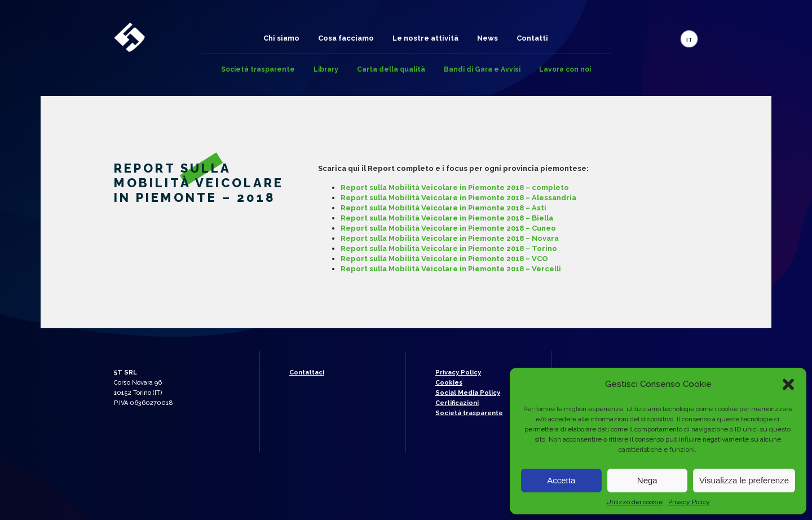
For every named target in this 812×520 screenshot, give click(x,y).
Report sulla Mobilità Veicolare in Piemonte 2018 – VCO (444, 259)
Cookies (449, 383)
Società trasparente (258, 69)
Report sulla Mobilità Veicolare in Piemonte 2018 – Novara (450, 238)
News (487, 38)
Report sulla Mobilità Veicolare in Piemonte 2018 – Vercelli (451, 269)
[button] (788, 384)
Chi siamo (281, 38)
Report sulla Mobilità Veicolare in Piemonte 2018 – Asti (443, 208)
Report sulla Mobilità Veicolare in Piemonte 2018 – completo (455, 188)
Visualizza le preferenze (744, 480)
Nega (647, 480)
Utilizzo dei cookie (634, 502)
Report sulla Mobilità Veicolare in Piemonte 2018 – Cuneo (448, 228)
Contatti (532, 38)
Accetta (561, 480)
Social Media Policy (468, 393)
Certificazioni (457, 403)
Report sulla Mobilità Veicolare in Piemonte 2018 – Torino (449, 248)
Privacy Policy (689, 502)
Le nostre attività (425, 38)
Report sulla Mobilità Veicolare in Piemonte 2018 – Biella (447, 218)
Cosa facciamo (346, 38)
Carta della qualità (391, 69)
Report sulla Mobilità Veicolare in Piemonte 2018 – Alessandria (458, 198)
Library (326, 69)
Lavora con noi (565, 69)
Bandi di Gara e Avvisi (482, 69)
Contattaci (307, 373)
